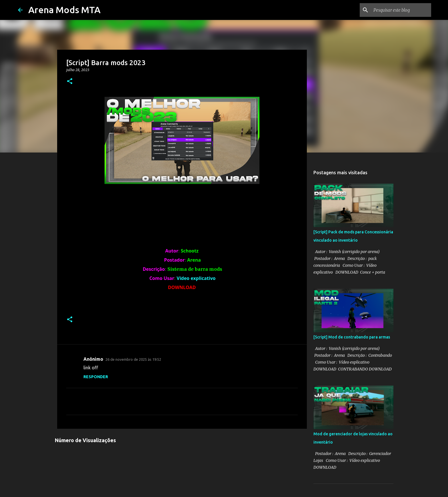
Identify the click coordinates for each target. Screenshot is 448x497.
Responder (96, 377)
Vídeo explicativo (196, 278)
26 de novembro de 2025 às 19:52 (133, 359)
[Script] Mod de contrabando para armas (352, 337)
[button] (70, 82)
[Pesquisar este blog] (401, 10)
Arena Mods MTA (64, 10)
